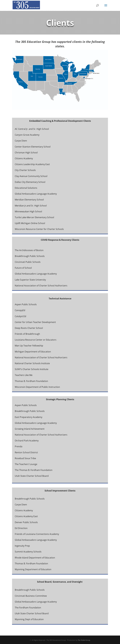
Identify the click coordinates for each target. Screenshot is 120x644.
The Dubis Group (84, 640)
